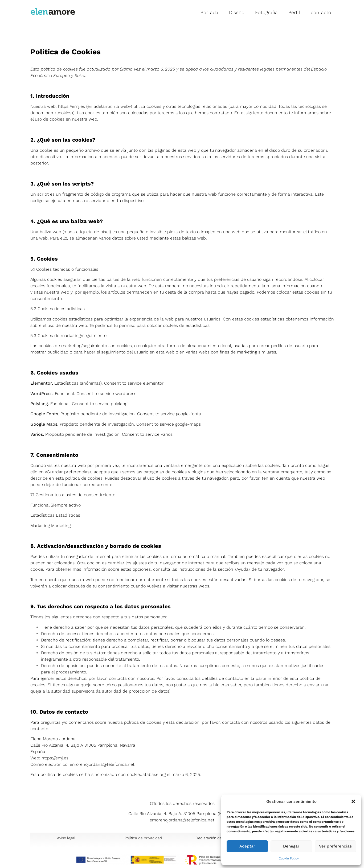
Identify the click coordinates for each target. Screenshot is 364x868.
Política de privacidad (143, 838)
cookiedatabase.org (146, 774)
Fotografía (266, 12)
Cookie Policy (289, 858)
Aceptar (247, 846)
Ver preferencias (335, 846)
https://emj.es (71, 106)
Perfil (294, 12)
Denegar (291, 846)
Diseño (237, 12)
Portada (209, 12)
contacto (321, 12)
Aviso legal (66, 838)
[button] (353, 801)
